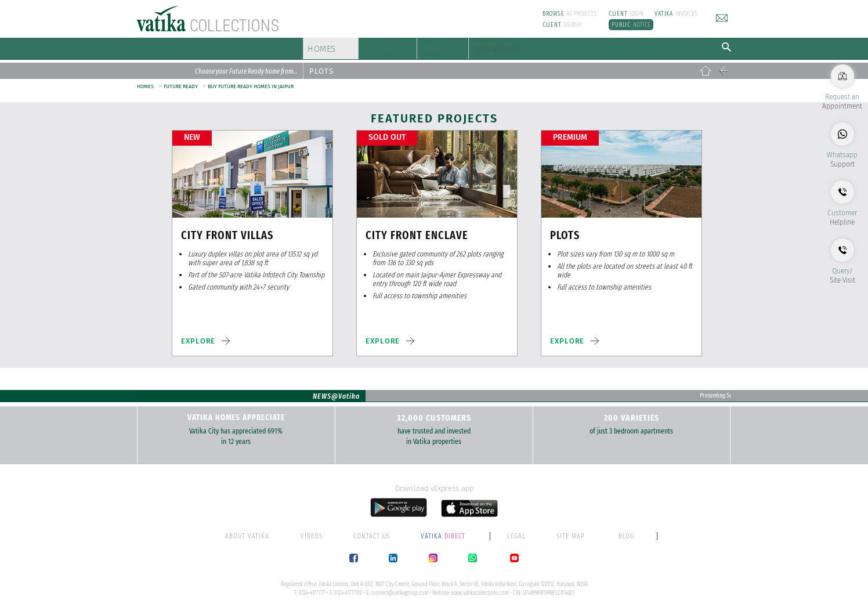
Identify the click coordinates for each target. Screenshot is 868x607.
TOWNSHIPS (579, 46)
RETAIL (488, 46)
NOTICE (631, 25)
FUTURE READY (181, 82)
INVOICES (676, 14)
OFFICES (410, 46)
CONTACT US (372, 531)
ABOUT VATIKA (247, 531)
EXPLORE (198, 336)
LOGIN (626, 14)
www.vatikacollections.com (480, 588)
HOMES (328, 46)
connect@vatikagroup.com (399, 588)
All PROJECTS (570, 14)
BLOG (626, 531)
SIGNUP (562, 25)
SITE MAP (571, 531)
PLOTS (321, 66)
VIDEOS (312, 531)
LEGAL (516, 531)
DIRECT (444, 531)
